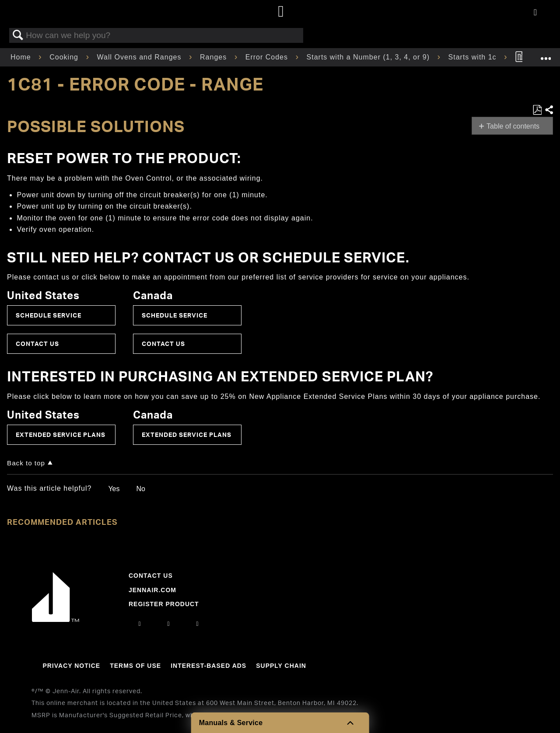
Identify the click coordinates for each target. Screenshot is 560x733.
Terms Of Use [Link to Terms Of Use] (135, 666)
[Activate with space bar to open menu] (535, 13)
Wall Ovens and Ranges (140, 57)
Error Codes (268, 57)
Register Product (164, 604)
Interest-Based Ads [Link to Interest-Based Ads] (208, 666)
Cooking (65, 57)
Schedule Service (49, 315)
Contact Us (37, 344)
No (140, 489)
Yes (114, 489)
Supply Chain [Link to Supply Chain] (281, 666)
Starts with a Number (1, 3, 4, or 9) (369, 57)
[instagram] (140, 624)
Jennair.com (152, 590)
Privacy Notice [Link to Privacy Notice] (71, 666)
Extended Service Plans (61, 435)
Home (22, 57)
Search (18, 35)
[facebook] (168, 624)
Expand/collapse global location (546, 55)
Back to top (26, 463)
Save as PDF (537, 110)
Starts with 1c (474, 57)
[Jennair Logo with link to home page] (56, 620)
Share (549, 110)
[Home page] (281, 12)
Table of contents (513, 126)
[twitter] (198, 624)
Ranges (215, 57)
